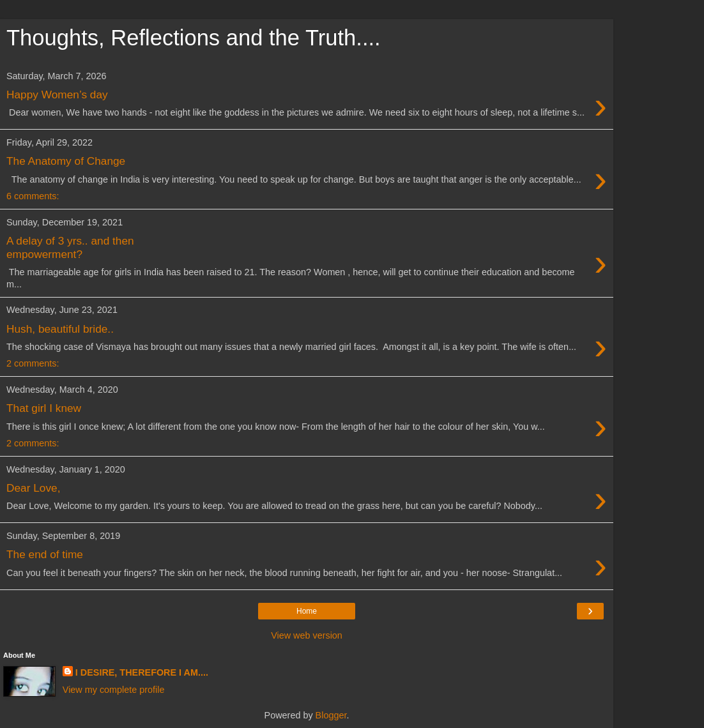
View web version (307, 635)
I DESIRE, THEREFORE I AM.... (142, 672)
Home (307, 611)
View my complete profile (114, 690)
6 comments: (33, 196)
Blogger (331, 715)
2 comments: (33, 363)
